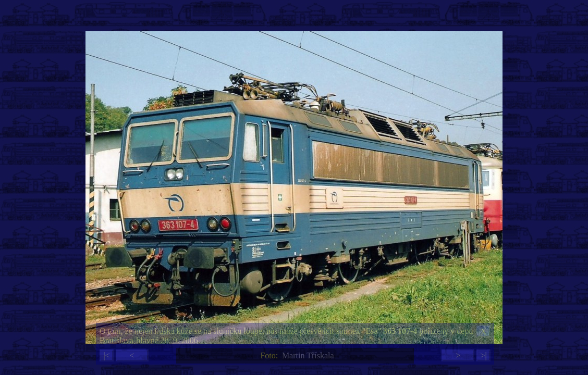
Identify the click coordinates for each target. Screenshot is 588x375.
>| (483, 355)
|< (106, 355)
